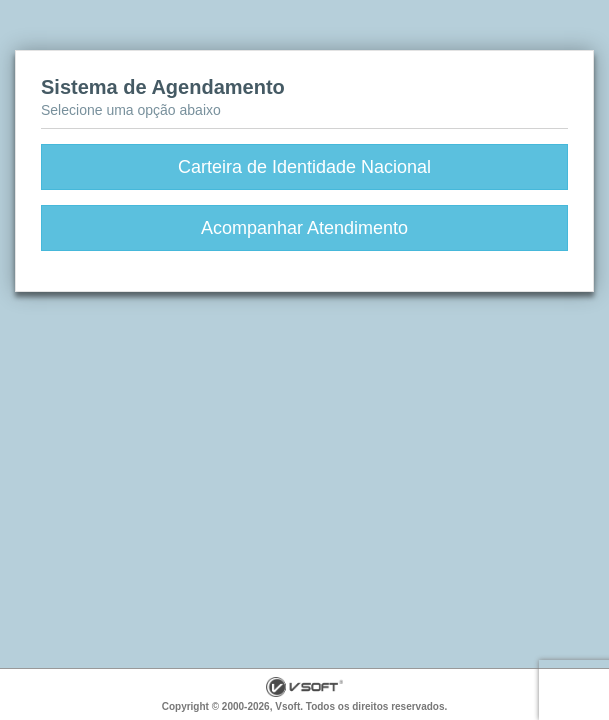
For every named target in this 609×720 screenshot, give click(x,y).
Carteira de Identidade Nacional (304, 167)
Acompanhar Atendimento (304, 228)
